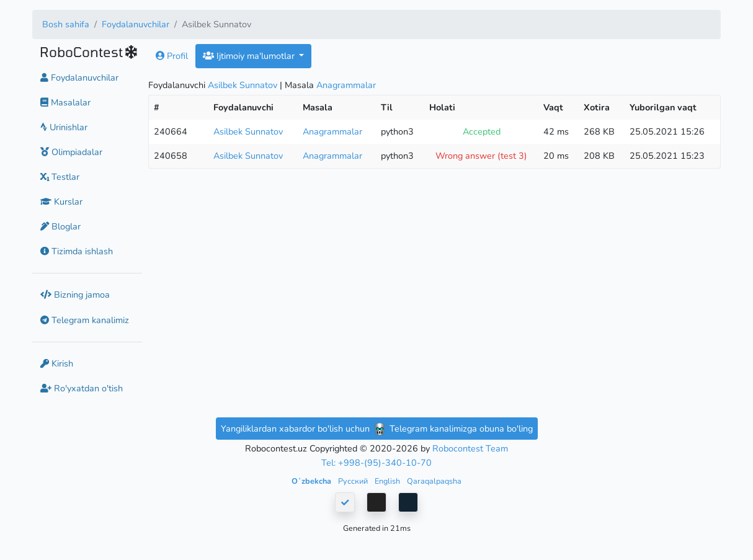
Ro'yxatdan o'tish (82, 388)
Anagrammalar (346, 85)
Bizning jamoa (75, 295)
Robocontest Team (470, 448)
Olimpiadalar (71, 152)
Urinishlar (64, 127)
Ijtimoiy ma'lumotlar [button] (250, 56)
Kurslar (61, 202)
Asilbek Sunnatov (243, 85)
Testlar (60, 177)
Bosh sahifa (66, 24)
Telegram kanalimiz (85, 320)
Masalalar (65, 102)
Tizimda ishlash (77, 251)
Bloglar (60, 226)
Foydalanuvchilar (136, 24)
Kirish (57, 363)
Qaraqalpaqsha (434, 481)
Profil (172, 56)
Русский (354, 481)
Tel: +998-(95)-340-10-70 (377, 463)
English (388, 481)
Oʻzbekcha (312, 481)
